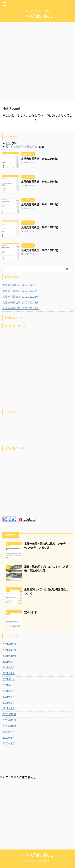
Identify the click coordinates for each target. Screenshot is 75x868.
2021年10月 (9, 656)
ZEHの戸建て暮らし (37, 16)
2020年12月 (9, 714)
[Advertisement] (37, 61)
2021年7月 (9, 673)
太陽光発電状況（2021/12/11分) (40, 250)
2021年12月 (9, 644)
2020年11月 (9, 720)
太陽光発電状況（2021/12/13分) (40, 204)
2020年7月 (9, 744)
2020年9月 (9, 732)
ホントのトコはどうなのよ (37, 772)
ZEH (9, 143)
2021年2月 (9, 703)
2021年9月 (9, 662)
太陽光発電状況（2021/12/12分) (40, 227)
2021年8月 (9, 668)
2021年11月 (9, 650)
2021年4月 (9, 691)
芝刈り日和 (31, 612)
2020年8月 (9, 738)
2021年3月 (9, 697)
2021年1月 (9, 708)
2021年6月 (9, 679)
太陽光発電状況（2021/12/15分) (40, 159)
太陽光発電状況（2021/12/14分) (40, 182)
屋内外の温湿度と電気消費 (21, 147)
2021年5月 (9, 685)
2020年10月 (9, 726)
